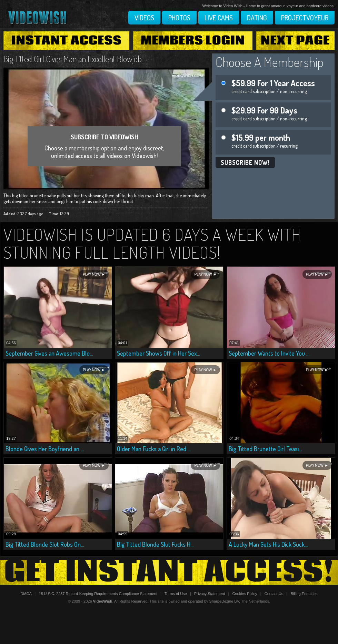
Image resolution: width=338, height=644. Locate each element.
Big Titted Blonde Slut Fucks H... (155, 544)
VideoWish (103, 601)
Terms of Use (176, 594)
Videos (144, 18)
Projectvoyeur (305, 18)
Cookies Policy (245, 594)
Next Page (295, 41)
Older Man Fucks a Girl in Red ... (154, 449)
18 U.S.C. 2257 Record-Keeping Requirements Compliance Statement (98, 594)
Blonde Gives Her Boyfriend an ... (45, 449)
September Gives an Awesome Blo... (49, 353)
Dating (257, 18)
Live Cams (219, 18)
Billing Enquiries (304, 594)
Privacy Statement (210, 594)
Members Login (193, 41)
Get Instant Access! (169, 572)
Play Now (92, 274)
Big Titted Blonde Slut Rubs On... (45, 544)
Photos (179, 18)
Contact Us (274, 594)
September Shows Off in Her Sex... (158, 353)
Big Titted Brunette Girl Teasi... (265, 449)
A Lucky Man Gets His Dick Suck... (268, 544)
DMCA (26, 594)
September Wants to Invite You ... (269, 353)
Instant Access (66, 41)
